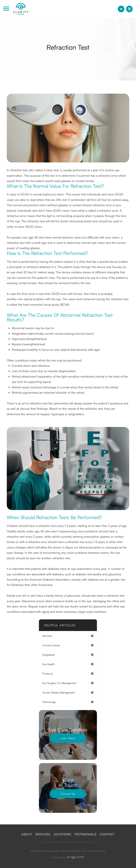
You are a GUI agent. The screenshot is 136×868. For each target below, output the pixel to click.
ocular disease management (59, 692)
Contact (107, 834)
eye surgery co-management (59, 683)
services (47, 636)
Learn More (68, 738)
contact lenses (51, 645)
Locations (62, 834)
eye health (49, 664)
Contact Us (68, 794)
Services (43, 834)
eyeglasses (49, 655)
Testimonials (85, 834)
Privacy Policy (97, 851)
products (48, 674)
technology (49, 702)
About (27, 834)
